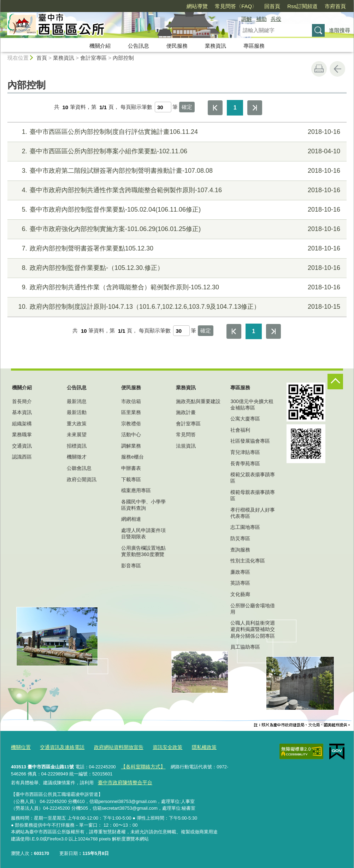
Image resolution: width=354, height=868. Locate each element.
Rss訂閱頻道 (302, 6)
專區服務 (254, 46)
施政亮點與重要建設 (198, 401)
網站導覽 (197, 6)
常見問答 (186, 435)
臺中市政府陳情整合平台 (123, 780)
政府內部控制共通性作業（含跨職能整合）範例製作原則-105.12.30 (176, 287)
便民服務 (177, 46)
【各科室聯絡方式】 (141, 765)
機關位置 (20, 747)
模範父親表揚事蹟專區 (253, 478)
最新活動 (77, 412)
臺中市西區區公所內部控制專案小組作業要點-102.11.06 (176, 151)
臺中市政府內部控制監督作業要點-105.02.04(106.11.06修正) (176, 210)
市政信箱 (131, 401)
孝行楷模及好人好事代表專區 (253, 513)
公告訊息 (138, 46)
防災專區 (240, 538)
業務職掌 (22, 435)
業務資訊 (216, 46)
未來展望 (77, 435)
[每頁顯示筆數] (163, 107)
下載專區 (131, 479)
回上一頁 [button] (337, 69)
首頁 (42, 58)
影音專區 (131, 566)
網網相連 (131, 519)
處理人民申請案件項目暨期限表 (143, 533)
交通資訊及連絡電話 (59, 747)
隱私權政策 (193, 747)
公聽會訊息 (79, 468)
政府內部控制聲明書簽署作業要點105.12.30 (176, 249)
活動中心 (131, 435)
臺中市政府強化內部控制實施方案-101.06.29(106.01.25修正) (176, 229)
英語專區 (240, 583)
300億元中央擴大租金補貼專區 (252, 405)
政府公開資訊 (82, 479)
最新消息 (77, 401)
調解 (247, 19)
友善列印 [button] (319, 69)
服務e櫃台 (132, 457)
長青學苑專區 (245, 463)
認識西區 (22, 457)
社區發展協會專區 (250, 441)
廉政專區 (240, 572)
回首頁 (272, 6)
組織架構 (22, 424)
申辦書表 (131, 468)
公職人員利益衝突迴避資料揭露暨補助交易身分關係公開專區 (253, 629)
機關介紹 (100, 46)
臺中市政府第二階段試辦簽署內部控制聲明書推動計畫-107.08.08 (176, 171)
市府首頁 (335, 6)
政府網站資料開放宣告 (112, 747)
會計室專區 (93, 58)
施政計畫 (186, 412)
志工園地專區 (245, 527)
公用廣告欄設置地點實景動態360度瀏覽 (143, 551)
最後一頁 (255, 108)
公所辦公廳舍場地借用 (253, 609)
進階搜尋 (340, 30)
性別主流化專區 (248, 561)
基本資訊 (22, 412)
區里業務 (131, 412)
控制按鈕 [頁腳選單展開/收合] (335, 382)
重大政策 (77, 424)
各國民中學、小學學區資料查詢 (143, 505)
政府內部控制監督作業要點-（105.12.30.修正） (176, 268)
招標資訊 (77, 446)
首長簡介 (22, 401)
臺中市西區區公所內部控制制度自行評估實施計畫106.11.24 (176, 132)
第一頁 (215, 108)
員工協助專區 (245, 647)
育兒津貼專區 (245, 452)
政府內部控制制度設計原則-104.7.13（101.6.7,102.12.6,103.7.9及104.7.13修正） (176, 307)
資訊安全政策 (158, 747)
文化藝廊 (240, 594)
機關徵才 (77, 457)
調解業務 (131, 446)
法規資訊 (186, 446)
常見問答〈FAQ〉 (236, 6)
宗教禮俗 (131, 424)
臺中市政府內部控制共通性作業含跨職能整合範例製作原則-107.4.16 (176, 190)
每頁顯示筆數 (136, 107)
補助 (261, 19)
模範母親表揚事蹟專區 (253, 495)
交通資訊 (22, 446)
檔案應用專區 (136, 490)
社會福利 (240, 430)
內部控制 (123, 58)
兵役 (276, 19)
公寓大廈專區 (245, 419)
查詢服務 (240, 550)
